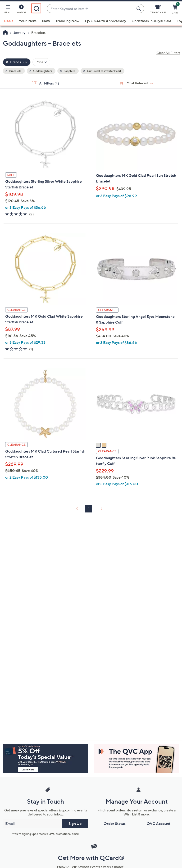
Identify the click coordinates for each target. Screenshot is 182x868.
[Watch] (21, 10)
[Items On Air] (158, 10)
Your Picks (28, 21)
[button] (8, 10)
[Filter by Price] (41, 62)
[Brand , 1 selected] (17, 62)
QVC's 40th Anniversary (105, 21)
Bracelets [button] (15, 71)
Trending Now (67, 21)
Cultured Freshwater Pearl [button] (104, 71)
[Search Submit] (139, 9)
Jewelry (19, 33)
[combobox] (91, 9)
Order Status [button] (115, 823)
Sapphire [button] (69, 71)
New (46, 21)
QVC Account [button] (159, 823)
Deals (9, 21)
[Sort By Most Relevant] (136, 83)
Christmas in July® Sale (151, 21)
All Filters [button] (45, 83)
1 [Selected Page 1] (89, 509)
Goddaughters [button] (42, 71)
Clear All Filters (168, 53)
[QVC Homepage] (5, 33)
